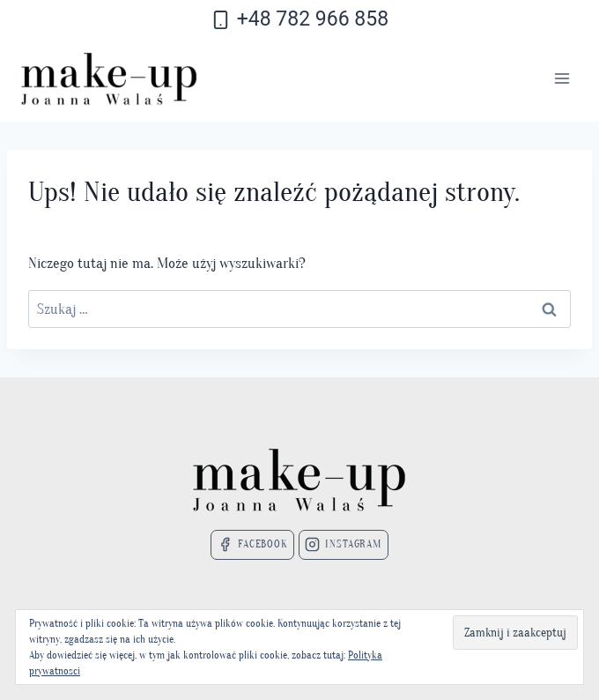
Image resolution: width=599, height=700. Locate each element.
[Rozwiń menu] (562, 79)
